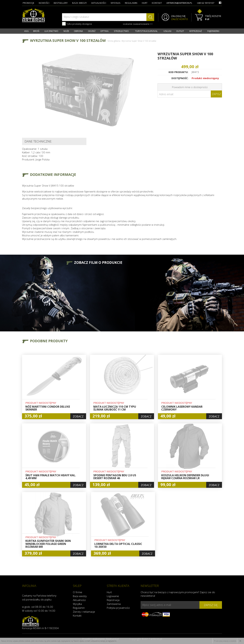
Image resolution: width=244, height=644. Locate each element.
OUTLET (180, 31)
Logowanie (113, 596)
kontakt (157, 3)
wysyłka (116, 3)
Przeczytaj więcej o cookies (225, 641)
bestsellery (61, 3)
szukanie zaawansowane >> (138, 24)
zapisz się (211, 605)
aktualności (99, 3)
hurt (145, 3)
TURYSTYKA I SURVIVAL (146, 31)
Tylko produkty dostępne (77, 24)
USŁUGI (167, 31)
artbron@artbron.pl (179, 3)
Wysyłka (77, 604)
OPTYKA (104, 31)
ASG (26, 31)
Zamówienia (114, 604)
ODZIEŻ (92, 31)
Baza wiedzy (80, 596)
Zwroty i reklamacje (84, 612)
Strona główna (114, 41)
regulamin (131, 3)
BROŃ (36, 31)
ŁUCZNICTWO (51, 31)
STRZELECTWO (121, 31)
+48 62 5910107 (206, 3)
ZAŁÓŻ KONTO (180, 19)
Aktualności (79, 600)
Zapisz (216, 94)
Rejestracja (113, 600)
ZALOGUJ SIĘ (178, 16)
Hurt (109, 592)
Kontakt (77, 616)
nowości (44, 3)
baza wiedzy (79, 3)
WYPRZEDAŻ (196, 31)
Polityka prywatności (118, 608)
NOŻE (66, 31)
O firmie (78, 592)
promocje (28, 3)
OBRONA (78, 31)
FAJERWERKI (213, 31)
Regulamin (79, 608)
